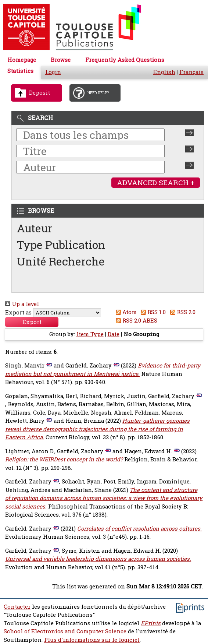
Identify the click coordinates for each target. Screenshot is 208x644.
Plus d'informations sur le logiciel (92, 640)
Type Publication (61, 245)
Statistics (20, 71)
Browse (61, 60)
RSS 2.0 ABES (135, 321)
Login (53, 72)
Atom (125, 312)
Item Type (90, 334)
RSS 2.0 (181, 312)
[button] (32, 322)
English (164, 72)
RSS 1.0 (152, 312)
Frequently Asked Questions (125, 60)
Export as (18, 312)
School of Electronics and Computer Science (65, 631)
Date (114, 334)
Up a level (22, 304)
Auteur (35, 228)
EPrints (151, 623)
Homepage (22, 60)
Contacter (17, 607)
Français (191, 72)
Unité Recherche (61, 261)
